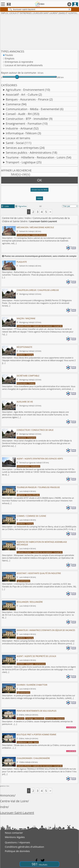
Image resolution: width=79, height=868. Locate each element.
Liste (5, 206)
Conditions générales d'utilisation (24, 847)
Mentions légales (15, 837)
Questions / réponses (17, 842)
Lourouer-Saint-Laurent (17, 813)
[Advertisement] (39, 32)
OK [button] (39, 180)
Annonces (7, 795)
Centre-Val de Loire (12, 218)
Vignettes (21, 206)
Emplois (10, 58)
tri (41, 206)
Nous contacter (14, 833)
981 (39, 864)
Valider (39, 198)
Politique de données (17, 851)
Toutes (9, 55)
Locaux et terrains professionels (24, 65)
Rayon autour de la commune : (19, 73)
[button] (39, 191)
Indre (28, 218)
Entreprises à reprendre (19, 62)
